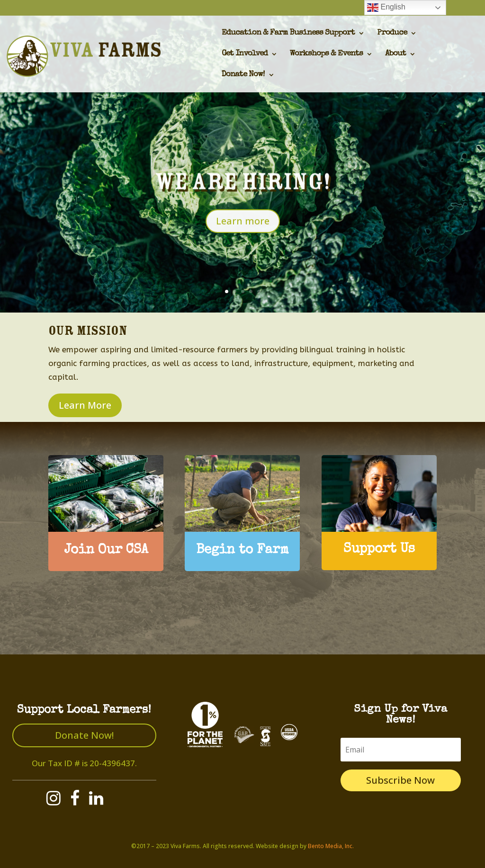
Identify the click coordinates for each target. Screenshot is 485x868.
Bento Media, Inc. (331, 846)
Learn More (85, 405)
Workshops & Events (326, 54)
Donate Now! (243, 75)
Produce (392, 33)
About (395, 54)
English (386, 8)
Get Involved (245, 54)
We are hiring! (243, 192)
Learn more (243, 231)
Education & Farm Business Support (288, 33)
